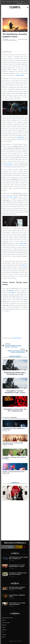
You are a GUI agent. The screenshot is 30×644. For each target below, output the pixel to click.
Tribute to (4, 630)
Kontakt (22, 2)
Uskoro (14, 483)
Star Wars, (20, 39)
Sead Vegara (6, 39)
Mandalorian (14, 40)
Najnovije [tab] (6, 418)
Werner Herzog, (24, 39)
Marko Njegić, (10, 40)
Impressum (9, 2)
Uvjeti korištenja (16, 2)
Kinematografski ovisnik (7, 618)
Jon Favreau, (5, 40)
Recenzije (15, 583)
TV (3, 632)
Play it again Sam (6, 623)
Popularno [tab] (14, 418)
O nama (3, 2)
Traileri (4, 627)
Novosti (4, 620)
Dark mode (19, 3)
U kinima (4, 635)
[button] (28, 7)
